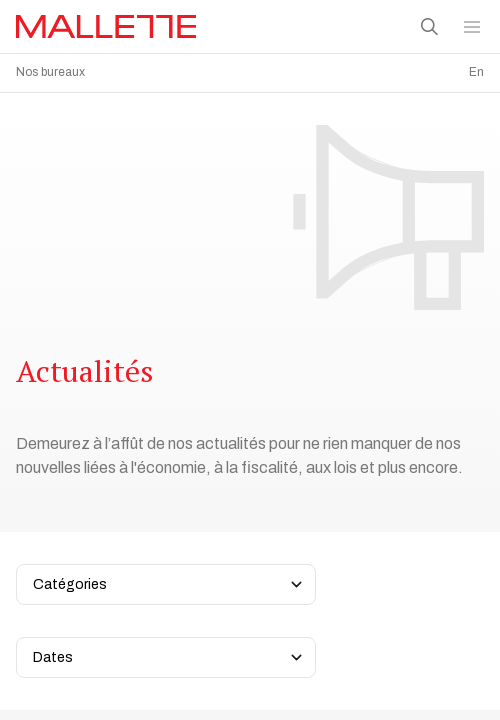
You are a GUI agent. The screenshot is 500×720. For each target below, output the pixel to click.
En (476, 72)
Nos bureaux (50, 72)
